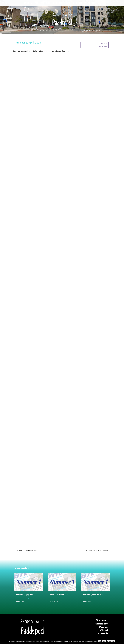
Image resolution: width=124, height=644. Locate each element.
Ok (100, 641)
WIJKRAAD (78, 4)
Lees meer (20, 601)
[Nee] (122, 642)
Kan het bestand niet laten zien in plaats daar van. (42, 51)
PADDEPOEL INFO (43, 4)
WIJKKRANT (58, 4)
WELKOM (28, 4)
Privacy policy (111, 641)
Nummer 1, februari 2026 (94, 595)
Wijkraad (104, 630)
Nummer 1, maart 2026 (59, 595)
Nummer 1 (104, 43)
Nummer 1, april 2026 (25, 595)
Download (47, 51)
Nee (104, 641)
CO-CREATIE (90, 4)
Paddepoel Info (101, 624)
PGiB (68, 4)
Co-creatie (103, 633)
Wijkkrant (103, 627)
